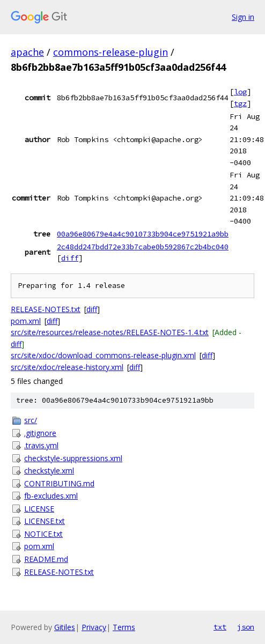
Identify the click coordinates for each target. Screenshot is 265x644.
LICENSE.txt (45, 521)
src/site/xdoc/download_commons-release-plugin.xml (103, 355)
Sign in (243, 17)
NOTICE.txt (43, 534)
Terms (124, 627)
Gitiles (65, 627)
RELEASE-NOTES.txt (46, 309)
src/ (31, 420)
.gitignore (40, 433)
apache (27, 52)
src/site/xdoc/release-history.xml (67, 367)
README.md (46, 559)
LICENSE (39, 509)
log (240, 92)
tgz (240, 103)
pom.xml (26, 321)
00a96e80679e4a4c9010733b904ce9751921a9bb (143, 234)
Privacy (94, 627)
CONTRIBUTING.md (59, 483)
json (246, 627)
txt (220, 627)
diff (70, 258)
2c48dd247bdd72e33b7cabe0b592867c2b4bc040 (143, 247)
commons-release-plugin (111, 52)
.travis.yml (41, 445)
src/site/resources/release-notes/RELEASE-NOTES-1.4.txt (110, 332)
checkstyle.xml (49, 471)
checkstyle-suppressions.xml (73, 458)
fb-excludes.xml (51, 496)
